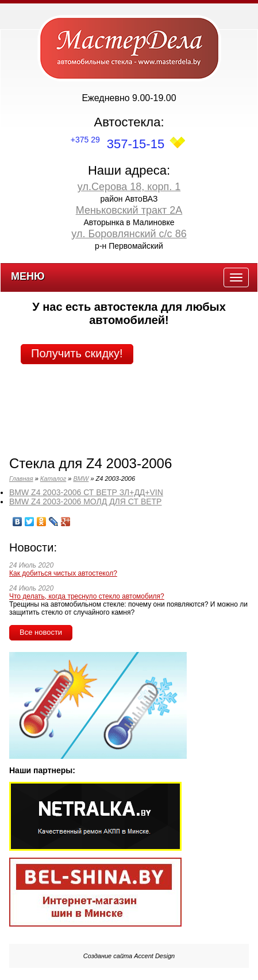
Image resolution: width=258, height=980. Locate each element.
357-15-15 (118, 144)
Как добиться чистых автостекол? (63, 573)
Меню (28, 276)
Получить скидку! (77, 353)
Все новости (41, 632)
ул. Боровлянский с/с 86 (129, 234)
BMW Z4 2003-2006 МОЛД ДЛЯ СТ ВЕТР (85, 501)
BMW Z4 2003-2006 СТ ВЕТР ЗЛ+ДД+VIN (86, 492)
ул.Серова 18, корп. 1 (129, 187)
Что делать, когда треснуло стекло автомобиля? (87, 596)
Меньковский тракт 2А (129, 210)
